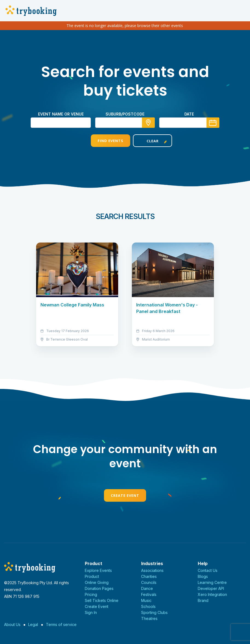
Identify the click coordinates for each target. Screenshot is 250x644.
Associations (152, 570)
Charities (149, 576)
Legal (33, 624)
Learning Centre (212, 582)
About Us (12, 624)
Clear (146, 141)
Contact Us (208, 570)
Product (92, 576)
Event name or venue (61, 114)
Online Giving (97, 582)
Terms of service (61, 624)
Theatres (149, 618)
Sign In (91, 612)
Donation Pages (99, 588)
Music (146, 600)
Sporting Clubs (154, 612)
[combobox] (125, 123)
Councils (149, 582)
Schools (148, 606)
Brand (203, 600)
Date (189, 114)
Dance (147, 588)
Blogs (203, 576)
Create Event (125, 495)
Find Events (104, 141)
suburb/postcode (125, 114)
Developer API (211, 588)
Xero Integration (212, 594)
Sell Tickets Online (102, 600)
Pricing (91, 594)
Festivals (149, 594)
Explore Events (98, 570)
